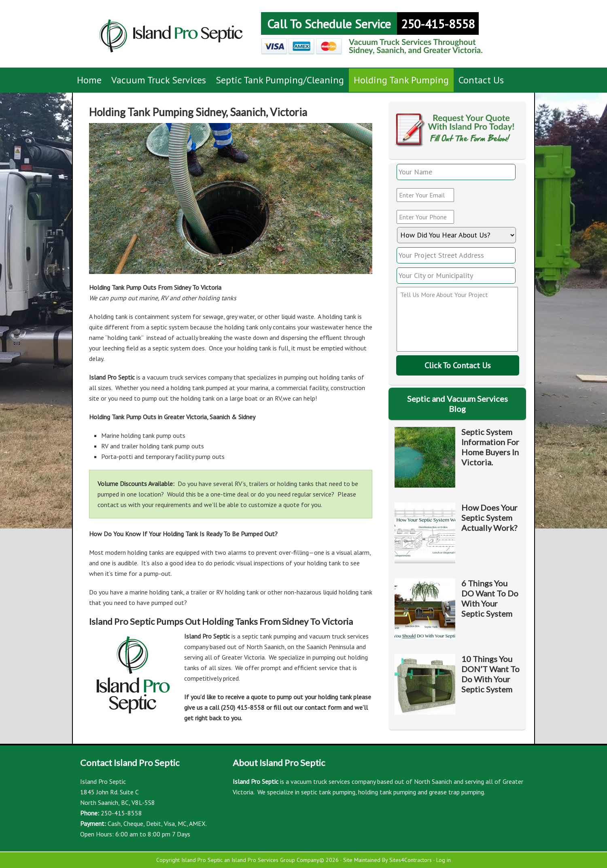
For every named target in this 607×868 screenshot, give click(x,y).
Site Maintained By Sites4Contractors (387, 860)
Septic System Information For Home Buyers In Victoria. (490, 447)
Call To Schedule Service (329, 24)
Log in (444, 860)
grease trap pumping (456, 792)
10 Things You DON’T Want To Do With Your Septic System (490, 674)
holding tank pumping (387, 792)
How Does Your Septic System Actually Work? (489, 518)
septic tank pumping (328, 792)
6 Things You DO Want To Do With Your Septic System (490, 598)
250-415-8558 (438, 24)
